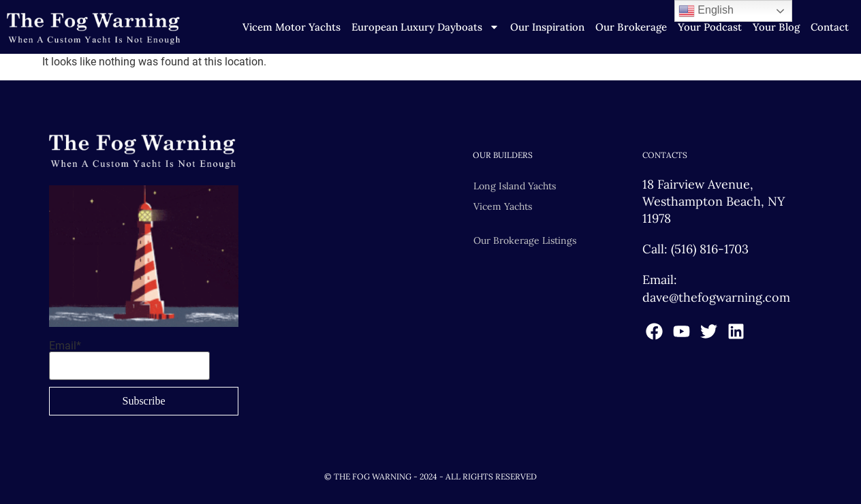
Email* (129, 360)
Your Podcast (710, 27)
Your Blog (776, 27)
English (706, 11)
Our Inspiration (547, 27)
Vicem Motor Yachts (292, 27)
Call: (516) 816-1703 (695, 249)
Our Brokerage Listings (525, 240)
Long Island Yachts (515, 186)
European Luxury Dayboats (425, 27)
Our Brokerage (631, 27)
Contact (830, 27)
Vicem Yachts (503, 206)
